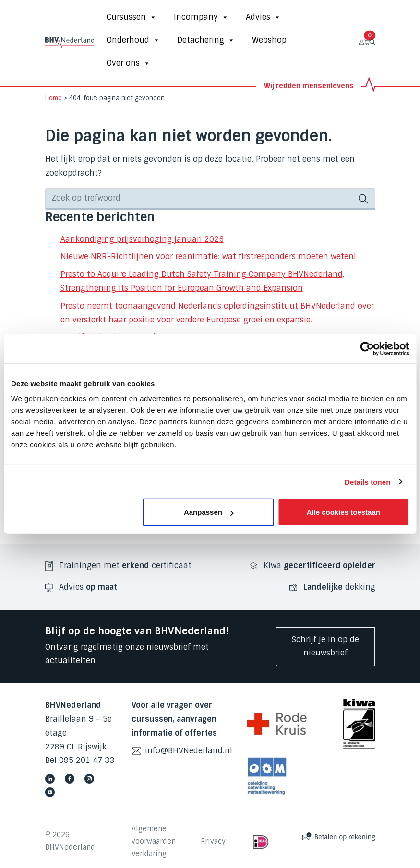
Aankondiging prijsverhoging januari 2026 (142, 239)
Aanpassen (209, 512)
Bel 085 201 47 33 (80, 760)
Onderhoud (133, 40)
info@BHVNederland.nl (189, 751)
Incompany (201, 17)
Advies (263, 17)
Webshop (269, 40)
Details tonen (367, 482)
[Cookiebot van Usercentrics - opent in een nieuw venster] (367, 348)
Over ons (128, 63)
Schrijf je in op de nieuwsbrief (325, 646)
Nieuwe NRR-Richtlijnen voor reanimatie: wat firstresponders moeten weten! (208, 256)
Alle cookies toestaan (343, 512)
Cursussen (132, 17)
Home (54, 98)
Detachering (206, 40)
